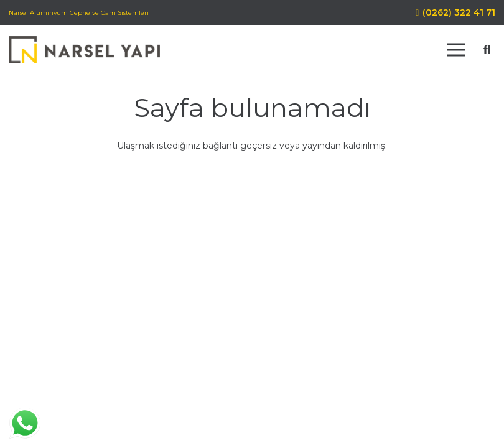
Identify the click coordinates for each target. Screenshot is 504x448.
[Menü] (456, 50)
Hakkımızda (210, 366)
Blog (320, 379)
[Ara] (487, 49)
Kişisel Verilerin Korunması (240, 379)
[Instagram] (84, 373)
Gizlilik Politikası (357, 366)
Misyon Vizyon (280, 366)
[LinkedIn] (34, 373)
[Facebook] (59, 373)
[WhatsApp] (109, 373)
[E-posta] (134, 373)
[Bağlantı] (84, 50)
